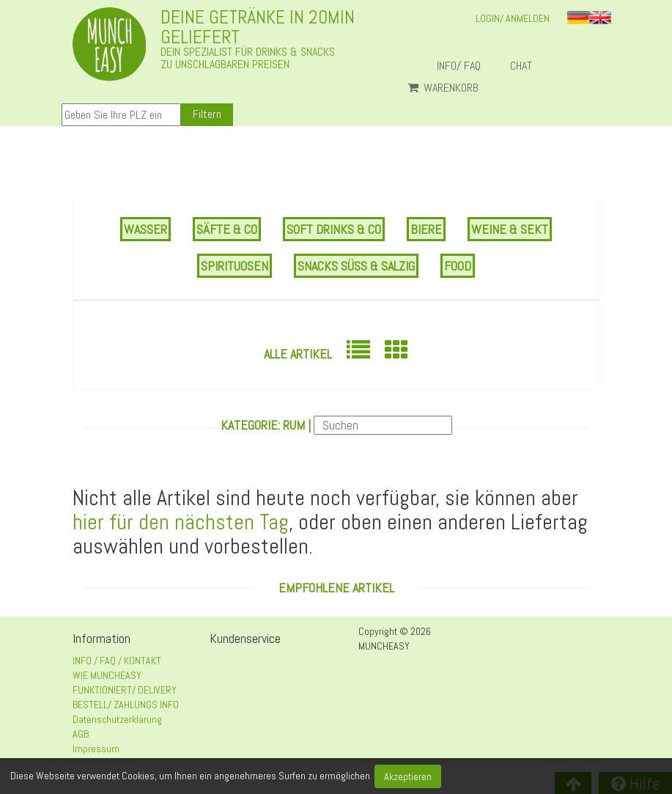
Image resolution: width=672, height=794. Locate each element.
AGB (81, 734)
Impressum (96, 749)
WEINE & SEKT (510, 229)
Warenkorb (443, 88)
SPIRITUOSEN (235, 266)
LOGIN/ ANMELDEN (513, 18)
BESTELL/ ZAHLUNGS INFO (126, 705)
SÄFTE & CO (227, 229)
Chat (527, 66)
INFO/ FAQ (459, 66)
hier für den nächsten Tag (181, 522)
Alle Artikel (298, 354)
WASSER (145, 229)
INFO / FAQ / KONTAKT (117, 661)
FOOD (458, 266)
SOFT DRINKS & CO (334, 229)
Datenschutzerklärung (117, 719)
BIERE (426, 229)
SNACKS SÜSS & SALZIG (356, 266)
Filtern (207, 114)
